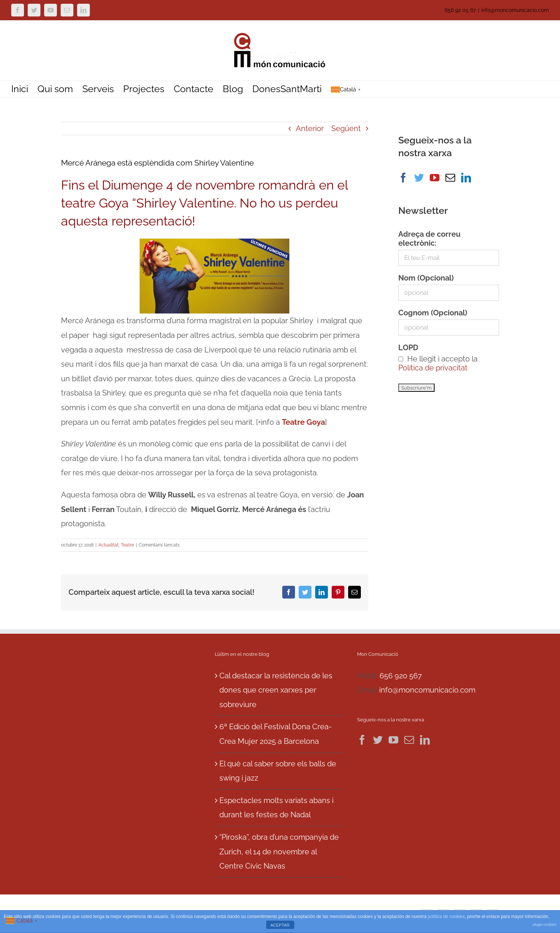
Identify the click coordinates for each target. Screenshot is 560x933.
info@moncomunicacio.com (515, 10)
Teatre (127, 545)
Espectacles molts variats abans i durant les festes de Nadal (276, 808)
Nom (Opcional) (426, 278)
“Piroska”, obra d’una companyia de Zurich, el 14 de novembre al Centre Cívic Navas (279, 852)
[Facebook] (403, 178)
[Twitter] (419, 178)
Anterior (310, 128)
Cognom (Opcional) (433, 313)
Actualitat (109, 545)
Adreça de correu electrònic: (429, 239)
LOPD (408, 348)
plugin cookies (544, 925)
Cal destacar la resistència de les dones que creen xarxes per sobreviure (276, 690)
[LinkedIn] (466, 178)
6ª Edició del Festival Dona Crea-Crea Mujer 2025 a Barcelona (276, 734)
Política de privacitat (433, 368)
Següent (346, 128)
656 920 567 (401, 676)
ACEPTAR (280, 925)
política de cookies (446, 917)
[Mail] (450, 178)
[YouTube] (435, 178)
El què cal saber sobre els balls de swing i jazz (278, 771)
